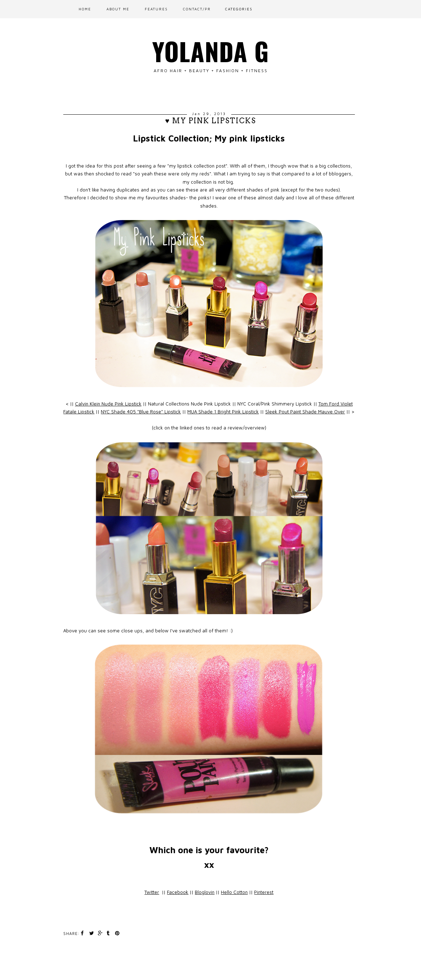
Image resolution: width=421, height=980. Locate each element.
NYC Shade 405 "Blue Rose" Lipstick (141, 412)
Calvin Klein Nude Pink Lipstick (108, 404)
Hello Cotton (234, 892)
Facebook (178, 892)
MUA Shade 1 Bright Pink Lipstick (223, 412)
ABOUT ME (118, 9)
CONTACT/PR (197, 9)
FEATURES (156, 9)
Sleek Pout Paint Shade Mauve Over (305, 412)
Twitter (152, 892)
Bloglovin (205, 892)
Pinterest (264, 892)
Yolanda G (211, 51)
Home (85, 9)
